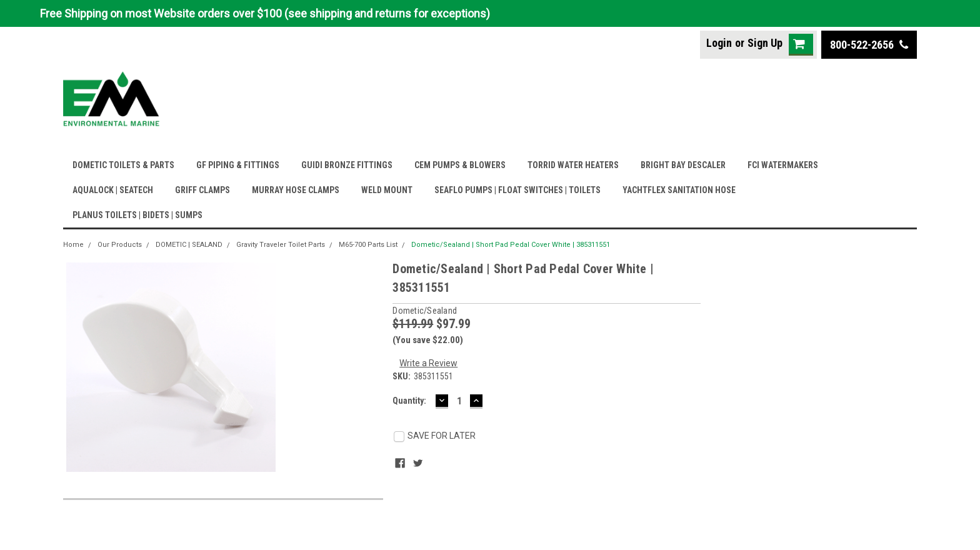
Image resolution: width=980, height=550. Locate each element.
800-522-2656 (869, 45)
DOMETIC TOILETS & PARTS (123, 165)
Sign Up (765, 43)
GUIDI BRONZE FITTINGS (347, 165)
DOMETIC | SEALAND (189, 245)
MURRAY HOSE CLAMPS (296, 190)
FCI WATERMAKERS (783, 165)
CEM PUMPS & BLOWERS (460, 165)
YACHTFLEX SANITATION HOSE (679, 190)
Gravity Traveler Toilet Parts (281, 245)
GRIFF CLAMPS (202, 190)
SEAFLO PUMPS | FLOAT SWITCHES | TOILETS (517, 190)
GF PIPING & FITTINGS (238, 165)
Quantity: (409, 401)
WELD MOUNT (387, 190)
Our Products (120, 245)
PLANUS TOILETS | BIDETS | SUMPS (137, 215)
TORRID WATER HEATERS (573, 165)
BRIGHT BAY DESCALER (683, 165)
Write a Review (428, 363)
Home (73, 245)
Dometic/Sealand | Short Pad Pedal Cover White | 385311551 (511, 245)
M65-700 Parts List (368, 245)
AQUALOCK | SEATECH (113, 190)
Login (719, 43)
